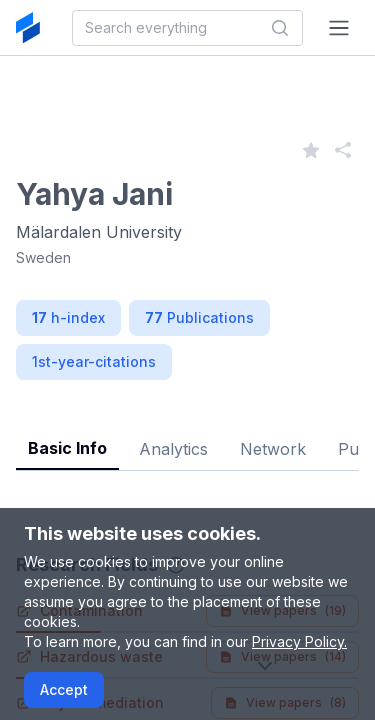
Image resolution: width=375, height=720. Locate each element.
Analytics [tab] (173, 449)
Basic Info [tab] (67, 448)
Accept (64, 689)
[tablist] (187, 433)
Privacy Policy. (299, 641)
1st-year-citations (94, 361)
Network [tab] (273, 449)
